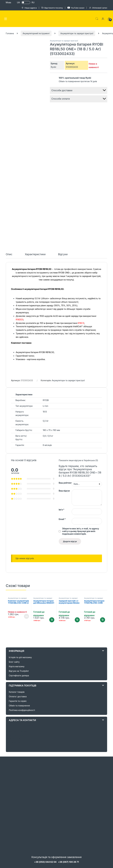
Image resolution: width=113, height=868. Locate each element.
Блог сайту (14, 662)
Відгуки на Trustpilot (19, 671)
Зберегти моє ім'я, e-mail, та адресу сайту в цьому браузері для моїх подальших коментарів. (81, 531)
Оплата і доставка (18, 696)
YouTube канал (76, 8)
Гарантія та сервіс (18, 701)
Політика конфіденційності (22, 710)
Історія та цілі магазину (20, 657)
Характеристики (35, 254)
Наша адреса (29, 8)
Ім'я (62, 510)
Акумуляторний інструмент (36, 33)
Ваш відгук (64, 491)
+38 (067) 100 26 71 (68, 862)
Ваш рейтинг (65, 483)
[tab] (9, 256)
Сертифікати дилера (19, 675)
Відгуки (63, 254)
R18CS (81, 323)
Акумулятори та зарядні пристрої (77, 33)
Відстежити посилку (52, 8)
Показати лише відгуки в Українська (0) (78, 460)
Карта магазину (17, 666)
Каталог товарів (17, 692)
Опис (9, 254)
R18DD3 (19, 320)
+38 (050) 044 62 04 (45, 862)
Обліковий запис (98, 8)
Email (62, 519)
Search (97, 19)
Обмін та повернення (19, 706)
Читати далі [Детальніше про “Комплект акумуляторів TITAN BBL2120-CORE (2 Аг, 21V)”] (26, 616)
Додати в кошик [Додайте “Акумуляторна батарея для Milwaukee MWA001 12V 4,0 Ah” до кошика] (52, 620)
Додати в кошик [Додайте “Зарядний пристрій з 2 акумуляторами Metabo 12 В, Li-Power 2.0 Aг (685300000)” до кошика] (77, 620)
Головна (10, 33)
